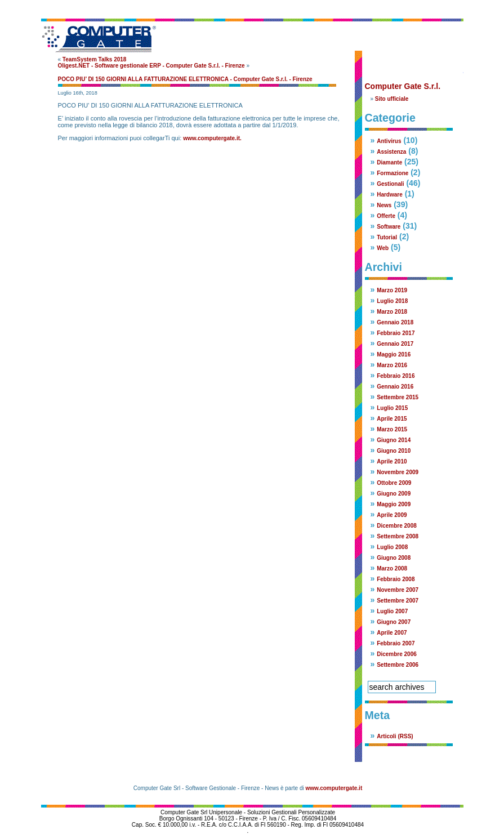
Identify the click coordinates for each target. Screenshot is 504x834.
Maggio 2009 (394, 504)
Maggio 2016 (394, 354)
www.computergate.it (334, 788)
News (384, 205)
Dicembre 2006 (397, 654)
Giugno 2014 (394, 440)
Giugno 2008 (394, 558)
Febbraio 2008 (396, 579)
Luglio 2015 (392, 408)
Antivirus (389, 141)
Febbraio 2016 (396, 376)
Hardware (390, 195)
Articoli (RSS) (395, 736)
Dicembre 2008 (397, 526)
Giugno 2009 (394, 494)
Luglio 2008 (392, 547)
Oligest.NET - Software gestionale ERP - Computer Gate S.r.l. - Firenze (151, 66)
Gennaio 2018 (395, 322)
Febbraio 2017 (396, 333)
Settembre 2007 (398, 601)
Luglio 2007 (392, 611)
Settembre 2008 (398, 536)
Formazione (393, 173)
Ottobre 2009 (394, 483)
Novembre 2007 (398, 590)
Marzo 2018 (392, 312)
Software (389, 227)
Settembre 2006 (398, 665)
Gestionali (390, 184)
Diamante (389, 162)
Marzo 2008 (392, 568)
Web (383, 248)
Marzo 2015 (392, 429)
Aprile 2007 (392, 633)
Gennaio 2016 (395, 387)
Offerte (386, 216)
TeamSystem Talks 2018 (95, 59)
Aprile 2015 (392, 419)
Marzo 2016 (392, 365)
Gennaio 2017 (395, 344)
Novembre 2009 (398, 472)
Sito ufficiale (392, 99)
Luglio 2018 (392, 301)
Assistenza (391, 152)
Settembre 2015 (398, 397)
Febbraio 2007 (396, 643)
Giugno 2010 (394, 451)
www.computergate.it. (212, 138)
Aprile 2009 (392, 515)
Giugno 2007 (394, 622)
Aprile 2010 (392, 461)
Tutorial (387, 237)
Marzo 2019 (392, 290)
